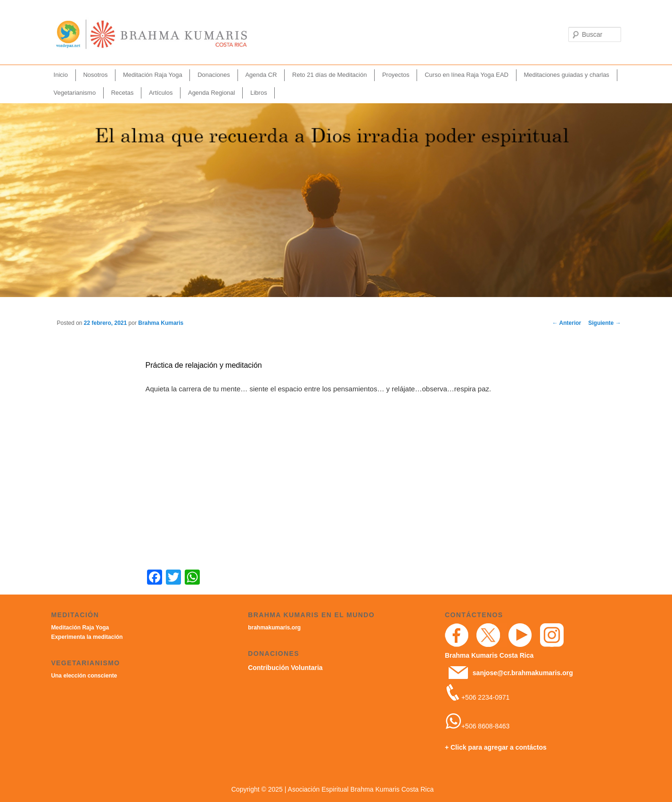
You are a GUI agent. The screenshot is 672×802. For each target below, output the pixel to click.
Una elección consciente (84, 676)
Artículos (161, 93)
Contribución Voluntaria (285, 668)
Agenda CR (261, 75)
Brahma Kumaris (161, 323)
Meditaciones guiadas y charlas (566, 75)
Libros (258, 93)
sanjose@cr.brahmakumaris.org (523, 673)
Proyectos (396, 75)
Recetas (123, 93)
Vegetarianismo (75, 93)
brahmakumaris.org (274, 628)
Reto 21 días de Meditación (329, 75)
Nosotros (95, 75)
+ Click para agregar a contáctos (496, 747)
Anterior (567, 323)
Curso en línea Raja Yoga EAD (467, 75)
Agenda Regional (212, 93)
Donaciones (214, 75)
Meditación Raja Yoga (153, 75)
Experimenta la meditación (87, 637)
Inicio (61, 75)
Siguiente (604, 323)
